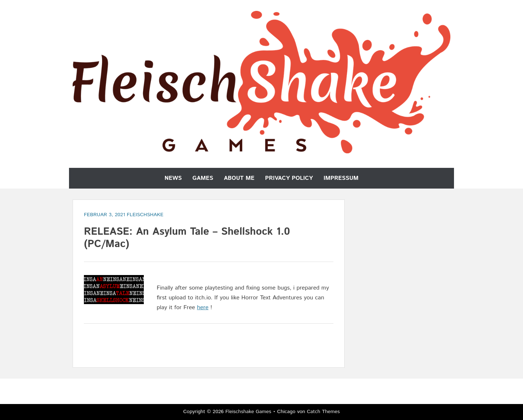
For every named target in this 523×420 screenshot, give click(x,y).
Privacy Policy (289, 178)
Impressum (341, 178)
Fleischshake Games (248, 412)
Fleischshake (145, 215)
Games (203, 178)
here (203, 308)
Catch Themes (323, 412)
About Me (239, 178)
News (173, 178)
